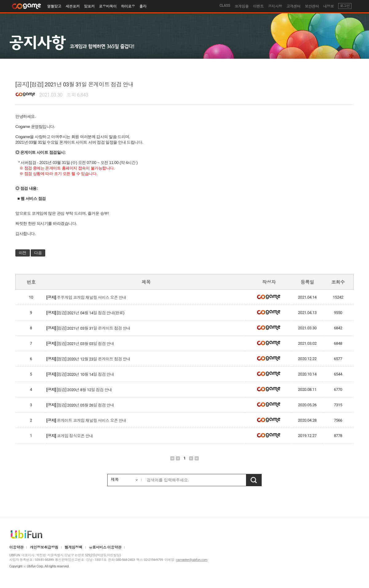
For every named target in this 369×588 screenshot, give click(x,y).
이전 (23, 253)
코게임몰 (242, 6)
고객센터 (293, 6)
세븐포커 (73, 6)
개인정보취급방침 (44, 547)
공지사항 (275, 6)
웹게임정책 (73, 547)
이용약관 (16, 547)
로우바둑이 (108, 6)
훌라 (143, 6)
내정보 (329, 6)
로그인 (345, 6)
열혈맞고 (54, 6)
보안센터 (312, 6)
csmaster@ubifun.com (192, 560)
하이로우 (128, 6)
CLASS (225, 6)
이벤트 (258, 6)
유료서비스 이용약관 (105, 547)
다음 (38, 253)
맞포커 (89, 6)
